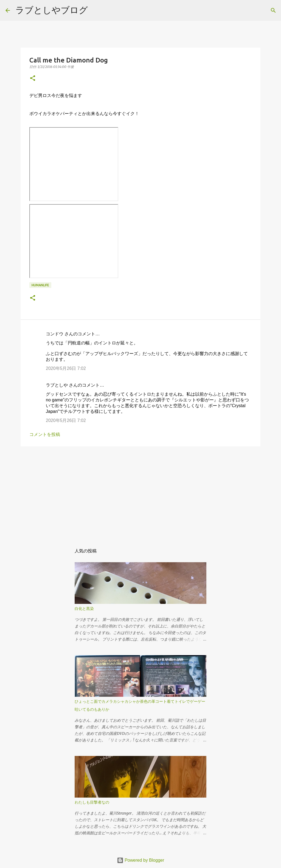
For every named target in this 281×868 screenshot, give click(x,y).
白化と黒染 (84, 609)
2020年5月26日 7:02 (66, 368)
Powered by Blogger (141, 860)
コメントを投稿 (45, 434)
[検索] (95, 10)
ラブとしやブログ (52, 10)
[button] (33, 78)
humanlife (40, 285)
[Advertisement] (140, 493)
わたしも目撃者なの (92, 802)
